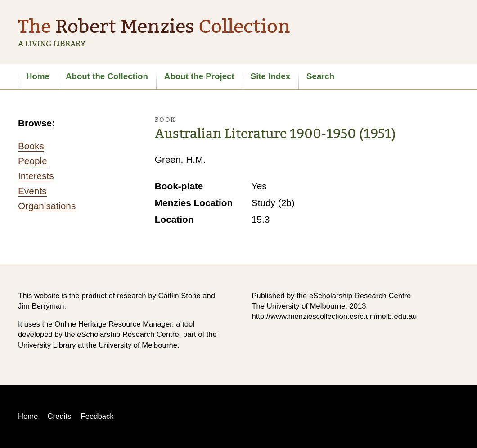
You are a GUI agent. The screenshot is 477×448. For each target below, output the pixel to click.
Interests (36, 176)
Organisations (47, 206)
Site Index (270, 76)
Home (38, 76)
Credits (60, 416)
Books (31, 146)
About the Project (199, 76)
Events (32, 191)
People (33, 161)
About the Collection (107, 76)
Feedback (97, 416)
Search (320, 76)
